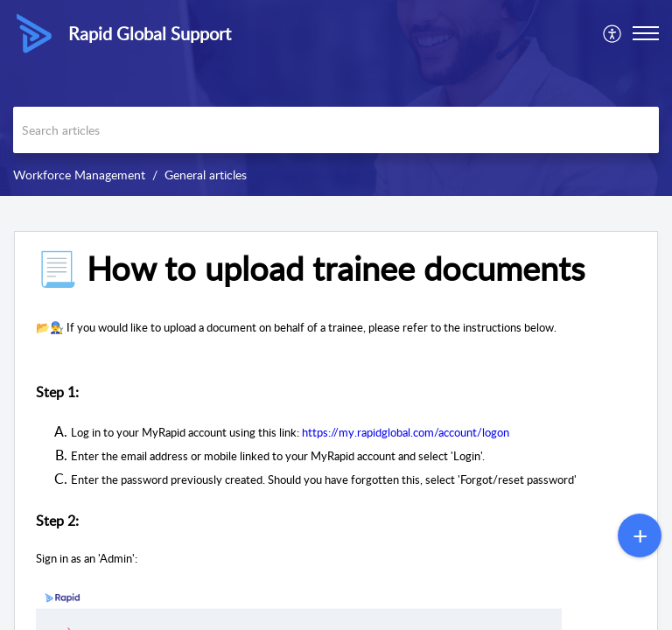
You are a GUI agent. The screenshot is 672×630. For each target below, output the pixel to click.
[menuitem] (613, 33)
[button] (613, 33)
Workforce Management (79, 175)
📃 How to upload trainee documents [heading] (310, 269)
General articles (206, 175)
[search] (336, 130)
